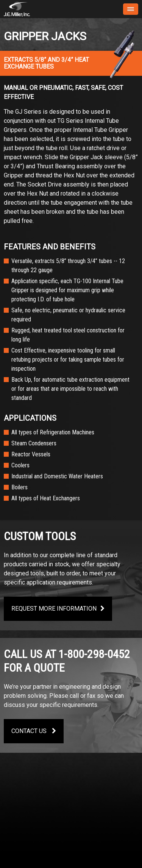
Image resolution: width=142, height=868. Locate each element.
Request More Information (58, 609)
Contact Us (34, 731)
